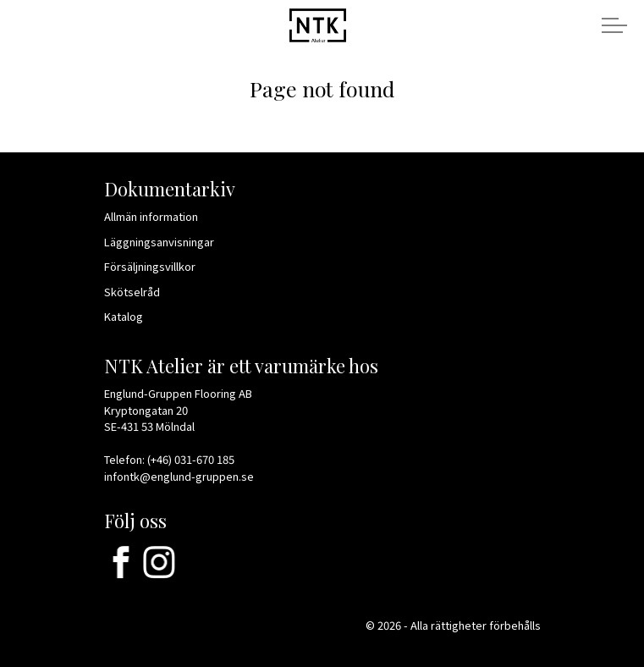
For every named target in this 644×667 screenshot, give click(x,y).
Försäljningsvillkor (155, 266)
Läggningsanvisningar (165, 242)
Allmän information (157, 216)
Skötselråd (139, 292)
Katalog (130, 316)
